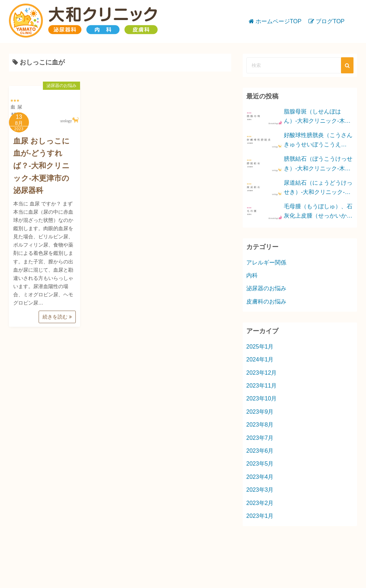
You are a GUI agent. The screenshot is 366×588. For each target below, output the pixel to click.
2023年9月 (260, 412)
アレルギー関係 (266, 263)
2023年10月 (261, 399)
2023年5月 (260, 464)
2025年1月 (260, 347)
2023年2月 (260, 503)
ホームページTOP (279, 21)
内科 (252, 275)
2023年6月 (260, 451)
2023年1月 (260, 516)
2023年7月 (260, 438)
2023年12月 (261, 373)
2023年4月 (260, 477)
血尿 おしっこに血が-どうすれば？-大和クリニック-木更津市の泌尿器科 (41, 166)
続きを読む (57, 317)
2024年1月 (260, 359)
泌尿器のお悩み (61, 86)
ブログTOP (330, 21)
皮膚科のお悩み (266, 302)
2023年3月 (260, 490)
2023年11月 (261, 386)
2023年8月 (260, 425)
